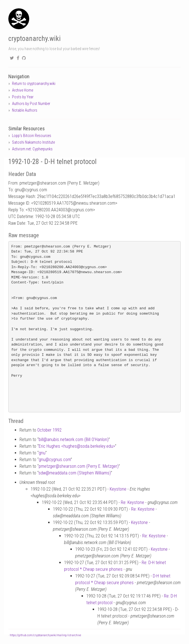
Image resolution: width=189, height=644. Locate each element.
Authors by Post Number (31, 104)
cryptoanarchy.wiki (35, 39)
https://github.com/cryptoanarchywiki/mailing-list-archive (45, 635)
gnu (42, 453)
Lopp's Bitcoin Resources (32, 136)
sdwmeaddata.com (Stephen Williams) (75, 473)
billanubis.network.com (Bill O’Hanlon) (74, 439)
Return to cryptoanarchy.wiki (34, 84)
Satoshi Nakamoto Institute (33, 142)
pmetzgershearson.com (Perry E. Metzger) (79, 466)
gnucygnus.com (55, 460)
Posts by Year (23, 97)
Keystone (118, 489)
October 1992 (49, 430)
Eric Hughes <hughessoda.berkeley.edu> (77, 446)
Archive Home (23, 90)
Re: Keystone (132, 502)
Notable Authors (25, 110)
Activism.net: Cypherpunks (32, 149)
